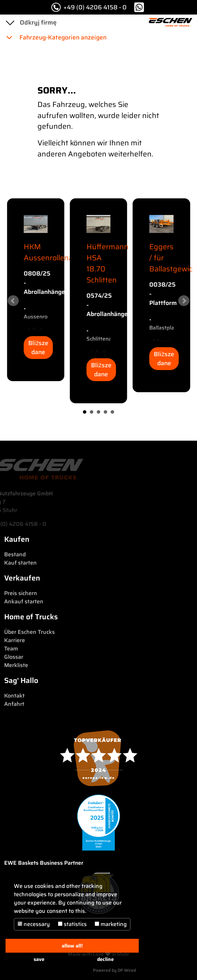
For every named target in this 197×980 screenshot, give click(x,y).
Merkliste (16, 665)
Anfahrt (14, 704)
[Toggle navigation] (10, 23)
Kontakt (14, 696)
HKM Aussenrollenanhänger (63, 252)
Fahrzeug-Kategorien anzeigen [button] (56, 37)
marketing (111, 924)
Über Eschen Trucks (29, 632)
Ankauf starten (24, 601)
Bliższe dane (38, 348)
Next (184, 301)
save (39, 959)
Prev (13, 301)
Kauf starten (20, 563)
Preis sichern (21, 593)
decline (105, 959)
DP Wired (127, 970)
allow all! (72, 946)
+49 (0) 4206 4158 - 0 (89, 7)
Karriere (15, 640)
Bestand (15, 554)
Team (11, 649)
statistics (72, 924)
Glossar (14, 657)
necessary (34, 924)
